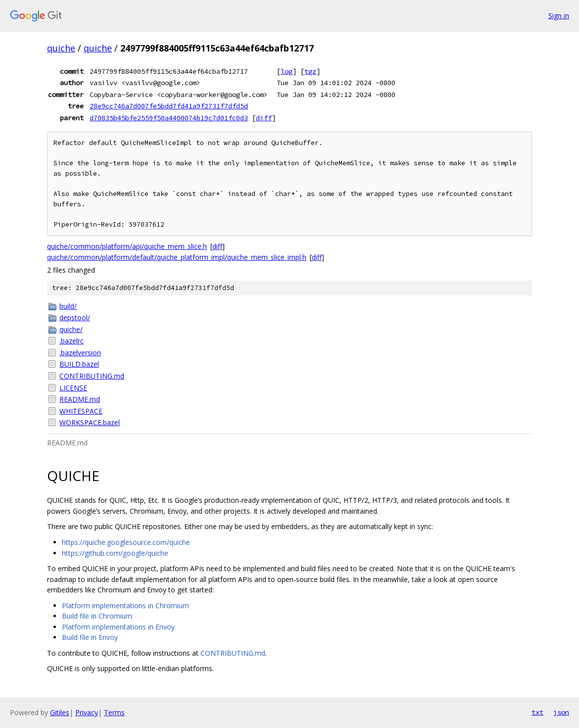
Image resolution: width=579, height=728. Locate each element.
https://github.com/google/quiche (115, 553)
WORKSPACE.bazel (90, 422)
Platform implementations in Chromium (125, 606)
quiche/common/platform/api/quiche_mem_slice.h (127, 246)
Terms (114, 712)
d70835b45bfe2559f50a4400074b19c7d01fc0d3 (169, 118)
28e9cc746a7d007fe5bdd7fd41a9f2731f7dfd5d (169, 106)
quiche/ (71, 329)
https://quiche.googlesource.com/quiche (126, 542)
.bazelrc (72, 341)
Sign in (559, 16)
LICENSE (73, 388)
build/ (68, 306)
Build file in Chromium (97, 616)
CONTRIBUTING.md (92, 376)
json (561, 712)
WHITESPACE (81, 411)
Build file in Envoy (90, 637)
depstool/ (75, 317)
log (287, 71)
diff (264, 118)
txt (537, 712)
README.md (80, 399)
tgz (310, 71)
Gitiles (60, 712)
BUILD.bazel (79, 364)
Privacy (87, 712)
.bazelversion (80, 353)
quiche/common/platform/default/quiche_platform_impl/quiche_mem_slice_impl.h (177, 257)
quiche (61, 48)
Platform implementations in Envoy (118, 627)
